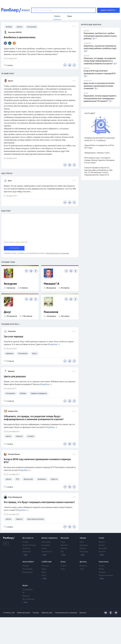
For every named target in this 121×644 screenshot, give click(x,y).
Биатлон (102, 552)
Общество (27, 552)
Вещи (44, 572)
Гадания (102, 572)
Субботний (47, 562)
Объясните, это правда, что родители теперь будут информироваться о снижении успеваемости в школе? (100, 61)
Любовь (64, 549)
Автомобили (28, 562)
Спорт (101, 538)
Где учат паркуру (14, 337)
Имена (101, 569)
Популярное (28, 590)
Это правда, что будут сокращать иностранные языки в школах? (39, 502)
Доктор (83, 562)
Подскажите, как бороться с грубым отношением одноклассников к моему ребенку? (100, 36)
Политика (26, 549)
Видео (25, 586)
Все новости (28, 538)
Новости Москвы (29, 545)
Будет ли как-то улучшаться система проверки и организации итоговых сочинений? (99, 86)
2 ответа (8, 65)
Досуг (7, 312)
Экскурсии (10, 284)
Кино (82, 542)
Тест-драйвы (28, 569)
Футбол (102, 542)
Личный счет (47, 552)
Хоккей (102, 545)
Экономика (46, 542)
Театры (83, 549)
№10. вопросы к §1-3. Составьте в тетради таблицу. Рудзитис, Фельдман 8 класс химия (99, 160)
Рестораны (84, 552)
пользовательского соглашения (57, 253)
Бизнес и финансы (50, 538)
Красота (64, 545)
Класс (63, 562)
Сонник (102, 566)
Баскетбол (103, 549)
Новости (26, 566)
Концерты (84, 545)
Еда (62, 552)
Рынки (44, 549)
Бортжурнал (28, 572)
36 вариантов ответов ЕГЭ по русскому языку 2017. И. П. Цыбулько (99, 139)
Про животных (29, 599)
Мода (63, 542)
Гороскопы (104, 562)
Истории (45, 566)
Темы (63, 569)
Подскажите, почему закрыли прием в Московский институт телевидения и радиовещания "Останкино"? (100, 99)
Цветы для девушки (15, 377)
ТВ (23, 593)
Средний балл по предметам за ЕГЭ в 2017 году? (99, 147)
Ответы (64, 566)
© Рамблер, (7, 613)
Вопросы (83, 566)
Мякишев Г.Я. (52, 284)
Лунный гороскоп (106, 575)
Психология (51, 312)
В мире (25, 542)
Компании (46, 545)
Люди (44, 569)
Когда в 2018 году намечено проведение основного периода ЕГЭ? (37, 461)
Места (44, 575)
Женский (65, 538)
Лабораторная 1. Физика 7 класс (97, 153)
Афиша (83, 538)
